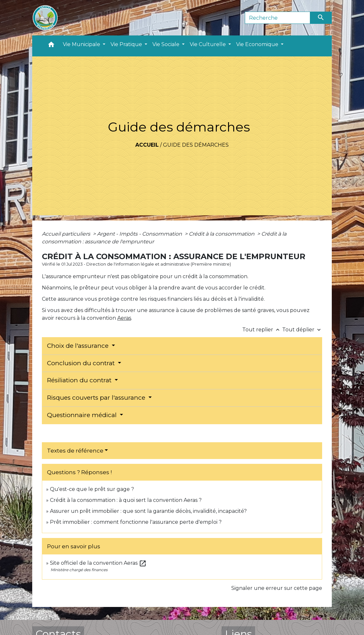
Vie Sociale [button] (167, 44)
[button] (51, 46)
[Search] (278, 18)
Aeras (124, 318)
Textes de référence (75, 451)
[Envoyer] (321, 18)
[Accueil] (45, 18)
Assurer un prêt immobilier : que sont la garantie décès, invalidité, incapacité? (148, 511)
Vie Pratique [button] (127, 44)
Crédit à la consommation (222, 234)
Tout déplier (302, 330)
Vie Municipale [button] (82, 44)
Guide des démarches (196, 145)
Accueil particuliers (67, 234)
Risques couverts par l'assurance (97, 398)
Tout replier (262, 330)
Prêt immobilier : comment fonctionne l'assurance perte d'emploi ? (136, 522)
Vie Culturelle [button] (208, 44)
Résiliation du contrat (80, 380)
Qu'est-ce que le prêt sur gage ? (92, 489)
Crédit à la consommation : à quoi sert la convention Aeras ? (126, 500)
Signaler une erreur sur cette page (277, 588)
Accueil (147, 145)
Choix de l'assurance (79, 346)
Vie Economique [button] (258, 44)
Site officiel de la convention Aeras (98, 563)
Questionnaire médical (83, 415)
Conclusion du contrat (82, 363)
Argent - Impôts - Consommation (140, 234)
